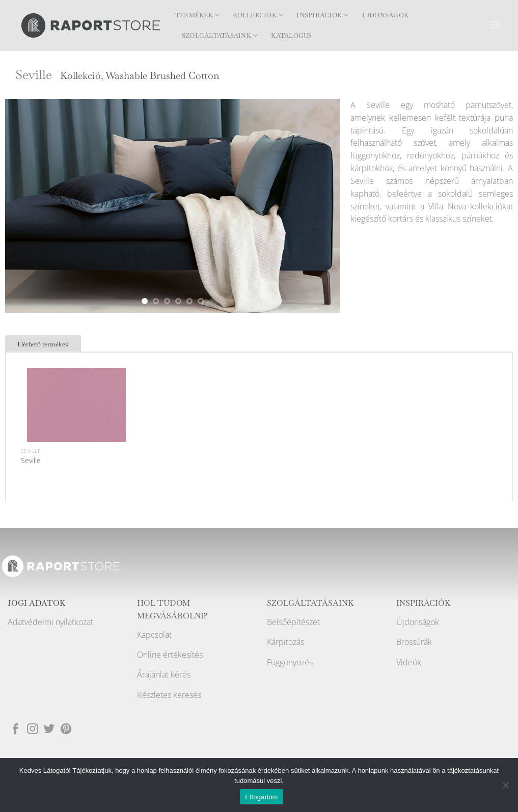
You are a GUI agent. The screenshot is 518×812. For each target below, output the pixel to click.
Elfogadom (261, 797)
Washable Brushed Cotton (162, 76)
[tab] (43, 343)
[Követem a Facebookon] (16, 729)
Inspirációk (322, 15)
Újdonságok (385, 15)
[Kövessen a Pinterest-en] (66, 729)
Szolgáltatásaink (220, 35)
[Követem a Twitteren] (49, 729)
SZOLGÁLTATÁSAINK (310, 603)
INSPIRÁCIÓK (424, 603)
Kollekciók (258, 15)
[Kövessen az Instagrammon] (33, 729)
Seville (31, 460)
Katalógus (291, 36)
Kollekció (80, 76)
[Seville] (76, 417)
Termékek (197, 15)
